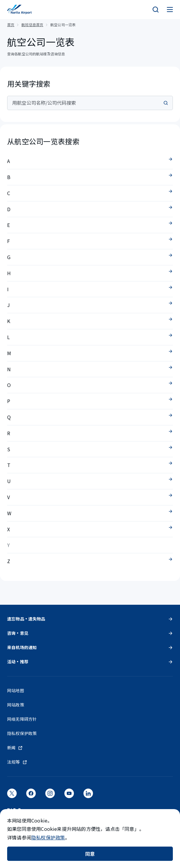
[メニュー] (170, 10)
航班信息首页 (32, 25)
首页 (11, 25)
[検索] (156, 10)
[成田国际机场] (19, 10)
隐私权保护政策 (48, 837)
